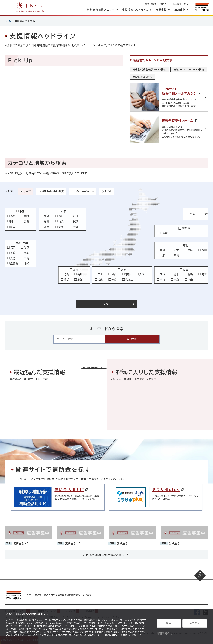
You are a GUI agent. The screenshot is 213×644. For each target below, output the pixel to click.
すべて (27, 190)
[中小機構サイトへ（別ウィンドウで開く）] (202, 7)
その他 (111, 190)
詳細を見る (163, 632)
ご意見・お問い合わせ (153, 4)
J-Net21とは (178, 4)
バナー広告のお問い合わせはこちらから (106, 554)
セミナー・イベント (87, 190)
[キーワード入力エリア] (99, 338)
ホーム (8, 21)
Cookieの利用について (91, 362)
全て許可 (195, 624)
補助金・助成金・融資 (54, 190)
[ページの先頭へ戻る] (197, 578)
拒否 (169, 624)
